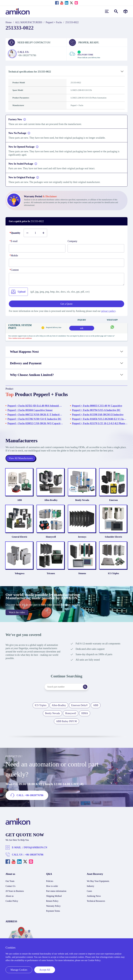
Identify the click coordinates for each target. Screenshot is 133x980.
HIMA (85, 713)
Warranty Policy (53, 906)
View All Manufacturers (21, 458)
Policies (50, 881)
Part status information (56, 891)
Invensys (82, 537)
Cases (89, 891)
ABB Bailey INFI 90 (67, 721)
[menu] (107, 11)
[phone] (66, 263)
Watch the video (17, 612)
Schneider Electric (113, 537)
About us (10, 896)
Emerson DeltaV (79, 705)
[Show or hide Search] (116, 11)
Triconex (51, 573)
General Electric (19, 537)
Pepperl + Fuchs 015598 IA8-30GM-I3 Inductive (98, 415)
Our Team (10, 881)
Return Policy (52, 901)
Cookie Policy (12, 901)
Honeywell (51, 537)
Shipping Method (54, 896)
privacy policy (108, 311)
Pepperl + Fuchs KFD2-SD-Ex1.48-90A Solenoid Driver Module (35, 406)
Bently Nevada (82, 500)
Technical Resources (96, 901)
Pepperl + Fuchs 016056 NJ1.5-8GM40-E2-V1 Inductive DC (100, 419)
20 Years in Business (15, 891)
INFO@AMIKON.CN (35, 847)
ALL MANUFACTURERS (29, 22)
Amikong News (94, 896)
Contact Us (11, 886)
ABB (20, 500)
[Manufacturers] (125, 11)
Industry (90, 886)
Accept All (45, 970)
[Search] (85, 687)
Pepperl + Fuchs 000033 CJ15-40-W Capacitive (97, 406)
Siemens (82, 573)
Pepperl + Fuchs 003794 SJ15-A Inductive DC (96, 410)
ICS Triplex (114, 573)
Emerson (113, 500)
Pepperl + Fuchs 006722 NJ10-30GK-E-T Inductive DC (35, 415)
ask (82, 328)
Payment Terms (53, 911)
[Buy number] (35, 233)
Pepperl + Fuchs (54, 22)
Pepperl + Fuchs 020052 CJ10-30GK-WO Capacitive (35, 423)
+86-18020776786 (34, 855)
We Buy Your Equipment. (98, 881)
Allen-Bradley (51, 500)
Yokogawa (19, 573)
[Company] (96, 248)
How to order (52, 886)
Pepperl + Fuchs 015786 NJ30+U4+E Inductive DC (34, 419)
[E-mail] (37, 248)
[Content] (66, 279)
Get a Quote (67, 304)
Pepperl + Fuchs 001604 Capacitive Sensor (30, 410)
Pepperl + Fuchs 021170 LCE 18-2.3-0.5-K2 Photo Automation (100, 423)
